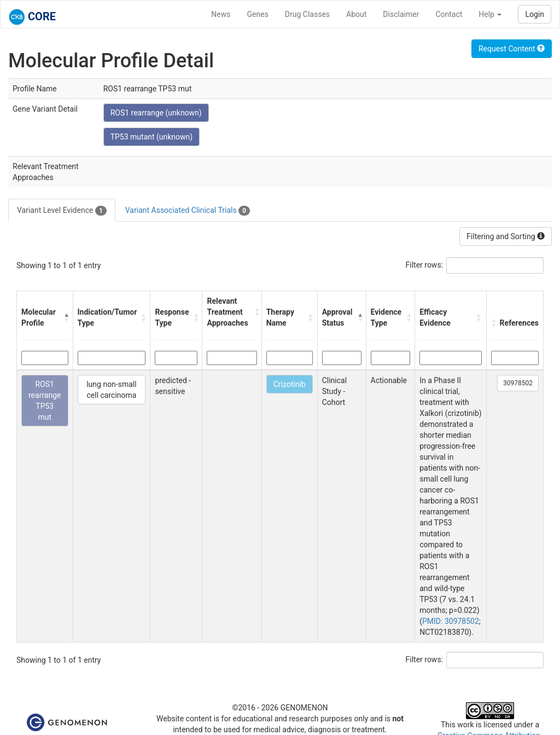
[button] (66, 317)
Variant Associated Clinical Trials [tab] (188, 211)
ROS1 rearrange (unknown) (156, 113)
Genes (258, 14)
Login (535, 14)
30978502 (518, 383)
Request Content (512, 49)
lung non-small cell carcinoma (111, 390)
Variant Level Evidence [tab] (62, 211)
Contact (449, 14)
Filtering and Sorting (506, 236)
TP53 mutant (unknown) (152, 137)
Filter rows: (425, 265)
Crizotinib (290, 384)
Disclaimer (401, 14)
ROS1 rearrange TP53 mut (45, 401)
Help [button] (490, 14)
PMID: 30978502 (451, 621)
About (356, 14)
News (221, 14)
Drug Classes (307, 14)
